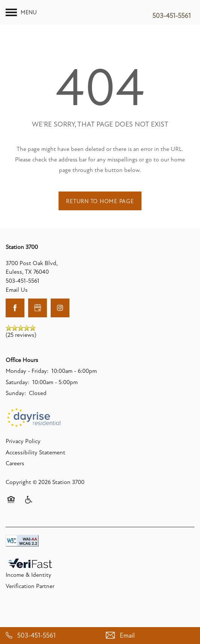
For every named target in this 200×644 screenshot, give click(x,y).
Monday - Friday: (27, 384)
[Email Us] (150, 636)
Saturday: (17, 395)
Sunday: (16, 406)
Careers (15, 476)
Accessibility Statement (35, 465)
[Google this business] (38, 320)
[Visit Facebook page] (15, 320)
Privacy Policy (23, 454)
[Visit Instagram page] (60, 320)
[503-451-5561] (50, 636)
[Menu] (21, 12)
